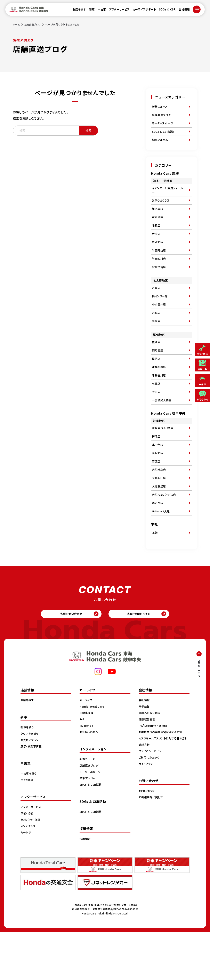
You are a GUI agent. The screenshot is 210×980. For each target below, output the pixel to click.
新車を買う (28, 775)
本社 (155, 578)
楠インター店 (160, 315)
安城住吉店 (159, 284)
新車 (89, 11)
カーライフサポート (142, 11)
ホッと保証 (27, 828)
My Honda (87, 774)
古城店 (156, 334)
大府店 (156, 246)
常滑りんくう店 (161, 208)
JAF (82, 767)
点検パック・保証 (31, 868)
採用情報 (86, 887)
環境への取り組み (150, 761)
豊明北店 (158, 255)
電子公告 (145, 754)
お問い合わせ (147, 843)
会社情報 (182, 11)
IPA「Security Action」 (154, 774)
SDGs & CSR (165, 11)
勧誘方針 (145, 797)
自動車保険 (87, 761)
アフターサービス (117, 11)
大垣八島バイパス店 (165, 536)
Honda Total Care (93, 754)
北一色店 (158, 479)
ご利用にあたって (150, 810)
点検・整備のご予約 (142, 661)
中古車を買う (29, 821)
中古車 (99, 11)
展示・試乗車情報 (32, 794)
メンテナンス (29, 874)
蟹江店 (156, 365)
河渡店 (156, 498)
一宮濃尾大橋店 (162, 431)
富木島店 (158, 227)
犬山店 (156, 422)
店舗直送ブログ (34, 24)
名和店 (156, 236)
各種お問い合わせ (68, 661)
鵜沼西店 (158, 545)
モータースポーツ (163, 126)
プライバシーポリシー (152, 803)
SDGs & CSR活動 (163, 135)
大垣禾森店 (159, 508)
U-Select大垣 (161, 555)
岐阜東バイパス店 (163, 460)
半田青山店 (159, 265)
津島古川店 (159, 403)
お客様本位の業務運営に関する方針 (162, 780)
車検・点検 (27, 861)
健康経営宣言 (148, 767)
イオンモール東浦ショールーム (168, 196)
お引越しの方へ (90, 780)
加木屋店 (158, 217)
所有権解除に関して (152, 850)
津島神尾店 (159, 394)
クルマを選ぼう (30, 782)
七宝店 (156, 413)
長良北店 (158, 489)
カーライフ (86, 748)
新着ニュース (160, 107)
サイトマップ (146, 816)
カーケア (26, 880)
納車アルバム (160, 145)
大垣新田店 (159, 517)
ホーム (17, 24)
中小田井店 (159, 324)
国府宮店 (158, 375)
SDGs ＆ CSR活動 (91, 832)
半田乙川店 (159, 274)
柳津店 (156, 470)
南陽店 (156, 343)
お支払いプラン (30, 788)
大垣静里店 (159, 527)
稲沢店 (156, 384)
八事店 (156, 306)
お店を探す (77, 11)
